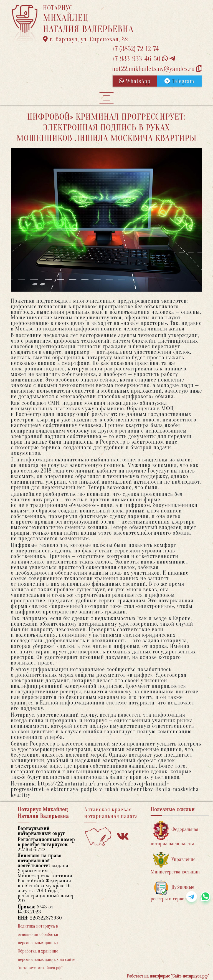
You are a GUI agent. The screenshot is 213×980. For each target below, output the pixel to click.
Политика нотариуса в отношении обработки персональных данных (38, 934)
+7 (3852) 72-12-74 (135, 49)
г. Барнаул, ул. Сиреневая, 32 (86, 39)
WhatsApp (135, 81)
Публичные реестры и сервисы (172, 891)
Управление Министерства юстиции (175, 863)
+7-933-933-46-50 (144, 59)
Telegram (179, 81)
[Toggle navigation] (106, 98)
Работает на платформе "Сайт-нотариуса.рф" (168, 976)
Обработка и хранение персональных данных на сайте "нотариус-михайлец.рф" (46, 959)
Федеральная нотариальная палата (174, 833)
